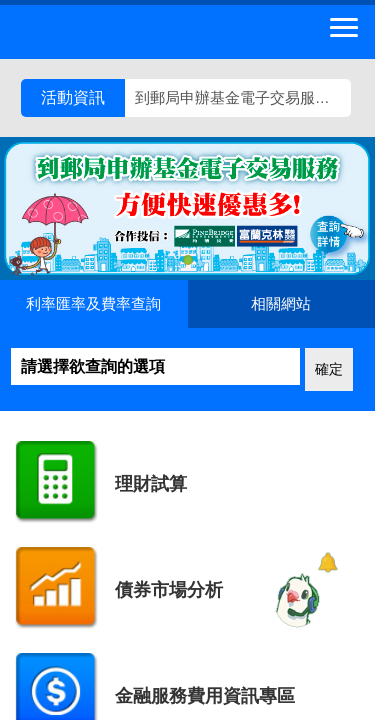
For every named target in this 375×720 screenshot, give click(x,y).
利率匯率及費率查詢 (93, 303)
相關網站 (281, 303)
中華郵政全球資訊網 (125, 32)
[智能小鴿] (295, 600)
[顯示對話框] (327, 562)
